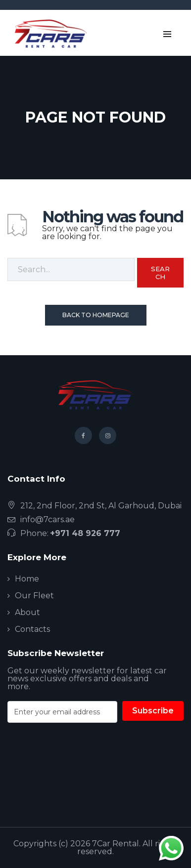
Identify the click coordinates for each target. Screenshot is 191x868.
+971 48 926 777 (85, 533)
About (27, 612)
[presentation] (83, 773)
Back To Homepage (96, 315)
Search (160, 273)
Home (27, 579)
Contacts (32, 629)
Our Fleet (34, 596)
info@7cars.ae (48, 519)
